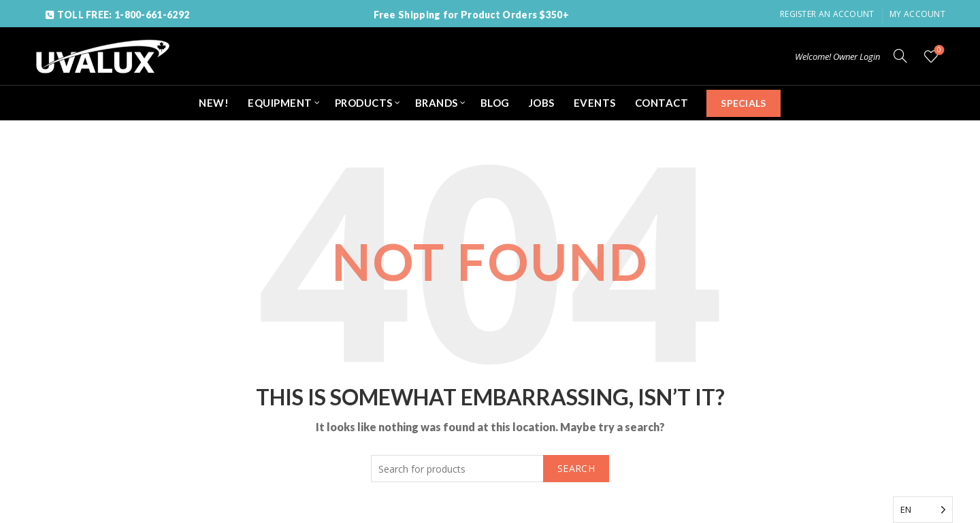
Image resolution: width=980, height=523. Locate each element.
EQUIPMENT (280, 103)
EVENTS (595, 103)
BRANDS (437, 103)
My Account (917, 14)
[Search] (900, 56)
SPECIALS (743, 103)
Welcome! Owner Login (837, 56)
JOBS (542, 103)
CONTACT (662, 103)
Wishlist (938, 51)
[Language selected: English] (923, 510)
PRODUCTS (364, 103)
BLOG (495, 103)
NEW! (214, 103)
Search (576, 468)
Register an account (827, 14)
